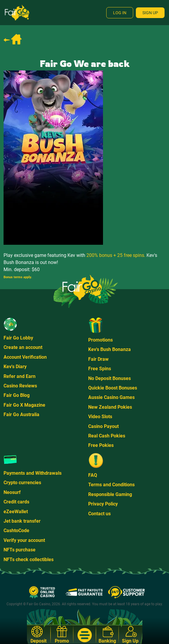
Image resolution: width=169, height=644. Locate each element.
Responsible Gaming (110, 494)
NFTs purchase (20, 550)
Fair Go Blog (17, 395)
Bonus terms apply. (18, 277)
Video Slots (100, 417)
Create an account (23, 347)
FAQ (93, 475)
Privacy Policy (103, 504)
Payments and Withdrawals (33, 473)
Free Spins (100, 369)
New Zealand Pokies (110, 407)
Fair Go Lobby (18, 338)
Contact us (99, 514)
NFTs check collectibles (29, 560)
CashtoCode (16, 531)
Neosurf (12, 492)
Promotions (100, 340)
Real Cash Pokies (107, 436)
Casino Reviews (20, 386)
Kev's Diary (15, 367)
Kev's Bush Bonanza (110, 349)
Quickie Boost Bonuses (113, 388)
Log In (120, 13)
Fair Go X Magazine (24, 405)
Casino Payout (103, 426)
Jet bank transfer (22, 521)
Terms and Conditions (111, 485)
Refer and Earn (20, 376)
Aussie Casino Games (111, 397)
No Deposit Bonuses (110, 378)
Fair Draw (98, 359)
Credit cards (16, 502)
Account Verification (25, 357)
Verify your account (24, 540)
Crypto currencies (22, 483)
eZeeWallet (16, 512)
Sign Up (150, 13)
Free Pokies (101, 445)
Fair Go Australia (21, 414)
